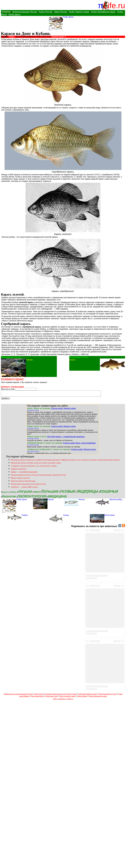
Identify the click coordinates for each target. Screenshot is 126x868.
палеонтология (32, 497)
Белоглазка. (110, 516)
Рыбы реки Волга (37, 863)
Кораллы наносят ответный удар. (23, 482)
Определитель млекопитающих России (18, 861)
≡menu (6, 12)
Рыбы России (46, 12)
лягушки (25, 492)
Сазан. (73, 360)
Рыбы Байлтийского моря (87, 861)
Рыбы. (12, 37)
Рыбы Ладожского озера (98, 863)
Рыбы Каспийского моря (103, 12)
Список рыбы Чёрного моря (63, 409)
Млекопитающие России (25, 12)
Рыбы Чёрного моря (79, 12)
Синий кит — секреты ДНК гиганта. (25, 488)
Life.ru (114, 5)
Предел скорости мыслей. (20, 479)
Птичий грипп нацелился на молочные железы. (29, 485)
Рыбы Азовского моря (67, 863)
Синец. (66, 516)
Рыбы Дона (14, 15)
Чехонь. (82, 501)
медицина (57, 497)
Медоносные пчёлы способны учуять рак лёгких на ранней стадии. (36, 464)
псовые (68, 492)
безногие (9, 497)
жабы (14, 493)
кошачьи (109, 492)
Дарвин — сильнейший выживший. (24, 473)
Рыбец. (25, 516)
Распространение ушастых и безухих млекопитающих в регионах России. (39, 476)
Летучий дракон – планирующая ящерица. (66, 438)
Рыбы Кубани (82, 863)
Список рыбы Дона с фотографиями (79, 444)
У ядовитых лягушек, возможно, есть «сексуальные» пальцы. (34, 467)
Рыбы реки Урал (51, 863)
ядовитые (6, 493)
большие (50, 492)
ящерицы (88, 492)
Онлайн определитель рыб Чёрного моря (61, 861)
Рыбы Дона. (68, 17)
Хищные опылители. (19, 470)
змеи (37, 493)
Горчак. (30, 360)
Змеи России (61, 12)
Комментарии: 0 (59, 37)
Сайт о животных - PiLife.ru (63, 866)
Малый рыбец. (116, 501)
